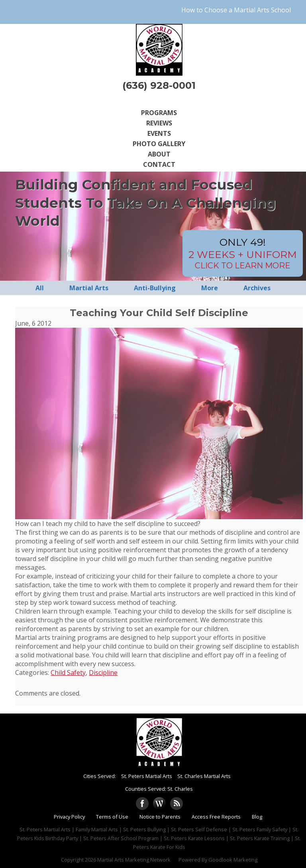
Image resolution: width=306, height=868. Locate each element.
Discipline (103, 673)
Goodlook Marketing (233, 860)
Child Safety (68, 673)
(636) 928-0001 (159, 85)
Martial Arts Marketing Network (134, 860)
